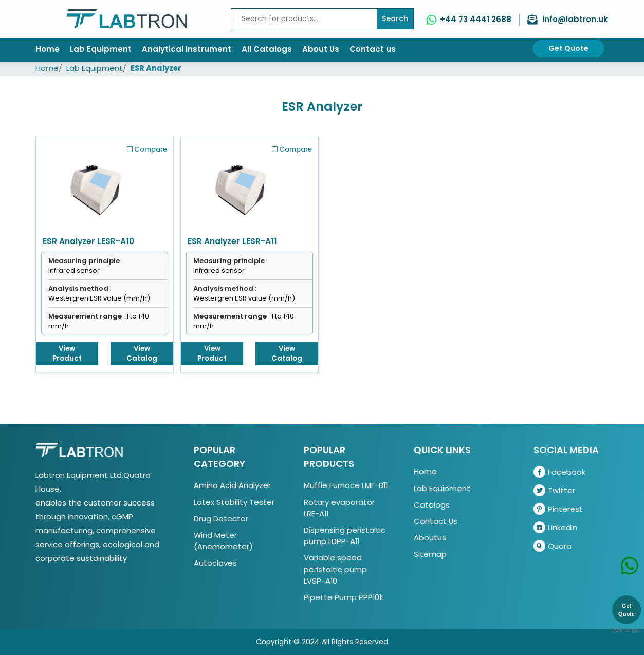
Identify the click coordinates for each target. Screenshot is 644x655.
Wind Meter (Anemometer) (223, 541)
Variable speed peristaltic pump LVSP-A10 (335, 569)
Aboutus (430, 538)
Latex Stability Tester (234, 502)
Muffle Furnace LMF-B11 (346, 485)
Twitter (554, 490)
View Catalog (142, 354)
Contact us (373, 49)
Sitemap (430, 554)
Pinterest (558, 509)
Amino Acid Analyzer (232, 485)
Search (395, 18)
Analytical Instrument (187, 49)
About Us (321, 49)
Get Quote (568, 48)
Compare (147, 149)
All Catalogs (267, 49)
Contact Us (436, 521)
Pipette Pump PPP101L (344, 597)
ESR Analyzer (156, 68)
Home (48, 49)
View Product (67, 354)
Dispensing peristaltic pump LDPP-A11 (345, 536)
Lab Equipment (101, 49)
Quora (553, 546)
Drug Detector (221, 519)
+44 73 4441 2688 (476, 19)
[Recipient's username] (304, 19)
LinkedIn (555, 527)
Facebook (559, 472)
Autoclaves (215, 563)
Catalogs (432, 505)
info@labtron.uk (575, 19)
